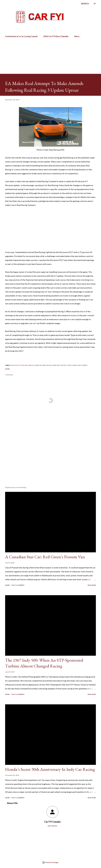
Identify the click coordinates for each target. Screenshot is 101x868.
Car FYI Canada (52, 822)
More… (77, 36)
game (37, 365)
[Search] (85, 4)
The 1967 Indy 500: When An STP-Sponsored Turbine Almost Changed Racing (44, 663)
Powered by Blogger (50, 862)
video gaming (82, 365)
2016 (12, 365)
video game (72, 365)
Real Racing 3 (62, 365)
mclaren (43, 365)
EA (33, 365)
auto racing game (25, 365)
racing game (51, 365)
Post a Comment (18, 585)
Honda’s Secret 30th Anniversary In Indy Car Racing (50, 769)
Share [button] (7, 369)
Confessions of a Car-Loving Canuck (21, 36)
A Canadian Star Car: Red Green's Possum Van (45, 557)
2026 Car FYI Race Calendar (56, 36)
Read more (92, 585)
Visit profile (52, 826)
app (16, 365)
